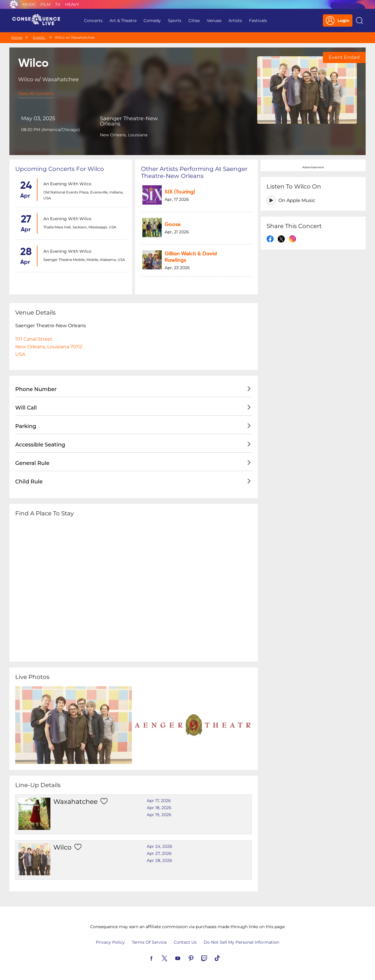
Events (39, 37)
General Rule (32, 463)
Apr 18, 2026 (159, 808)
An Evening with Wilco (67, 184)
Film (45, 4)
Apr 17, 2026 (159, 801)
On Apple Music (297, 200)
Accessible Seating (40, 445)
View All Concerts (36, 94)
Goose (173, 225)
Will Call (26, 408)
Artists (235, 21)
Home (17, 37)
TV (58, 4)
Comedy (152, 21)
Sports (175, 21)
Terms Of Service (149, 942)
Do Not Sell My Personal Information (241, 942)
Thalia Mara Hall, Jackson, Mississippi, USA (80, 227)
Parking (26, 426)
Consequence (14, 4)
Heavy (72, 4)
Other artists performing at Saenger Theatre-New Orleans (194, 172)
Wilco (62, 847)
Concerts (93, 21)
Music (29, 4)
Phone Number (36, 389)
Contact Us (185, 942)
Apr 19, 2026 (159, 815)
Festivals (258, 21)
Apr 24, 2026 (160, 846)
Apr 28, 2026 (160, 860)
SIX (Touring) (180, 192)
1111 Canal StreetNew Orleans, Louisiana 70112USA (49, 347)
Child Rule (29, 482)
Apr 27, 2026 (159, 853)
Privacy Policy (110, 942)
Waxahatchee (75, 802)
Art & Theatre (123, 21)
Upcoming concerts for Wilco (60, 169)
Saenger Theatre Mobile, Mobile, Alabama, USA (84, 260)
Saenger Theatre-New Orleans (129, 121)
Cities (194, 21)
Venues (214, 21)
